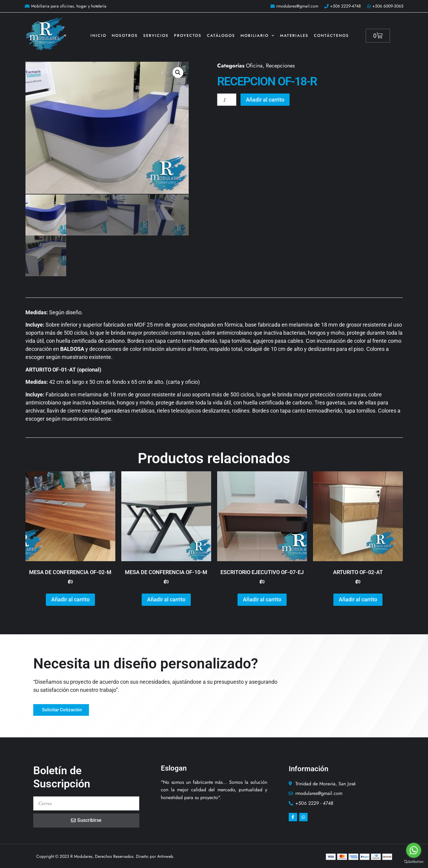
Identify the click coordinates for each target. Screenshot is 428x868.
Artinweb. (166, 856)
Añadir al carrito (265, 100)
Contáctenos (331, 36)
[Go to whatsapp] (414, 850)
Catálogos (221, 36)
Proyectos (188, 36)
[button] (178, 73)
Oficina (254, 66)
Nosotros (125, 36)
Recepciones (280, 66)
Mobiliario (258, 36)
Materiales (294, 36)
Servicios (156, 36)
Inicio (98, 36)
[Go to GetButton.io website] (414, 862)
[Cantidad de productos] (227, 100)
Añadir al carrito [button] (70, 599)
